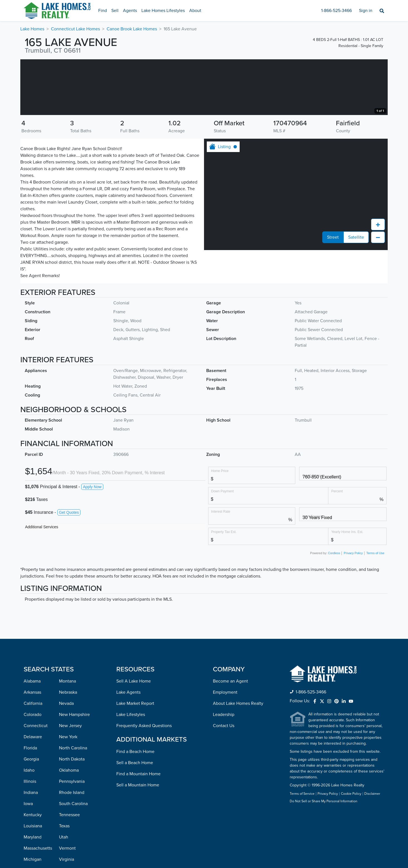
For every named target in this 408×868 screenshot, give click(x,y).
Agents (130, 11)
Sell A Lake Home (134, 737)
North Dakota (72, 815)
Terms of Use (375, 609)
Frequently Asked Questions (144, 781)
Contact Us (224, 781)
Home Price (220, 526)
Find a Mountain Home (138, 830)
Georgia (31, 815)
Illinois (30, 837)
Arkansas (32, 748)
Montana (67, 737)
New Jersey (70, 781)
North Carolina (73, 804)
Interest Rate (221, 567)
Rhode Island (72, 848)
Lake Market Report (135, 759)
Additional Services (42, 583)
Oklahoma (69, 826)
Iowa (28, 859)
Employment (225, 748)
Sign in (366, 11)
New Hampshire (74, 770)
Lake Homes (32, 29)
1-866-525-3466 (336, 11)
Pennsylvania (72, 837)
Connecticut (36, 781)
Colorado (33, 770)
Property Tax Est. (224, 587)
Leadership (224, 770)
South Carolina (73, 859)
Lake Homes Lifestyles (163, 11)
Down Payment (223, 547)
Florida (30, 804)
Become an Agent (230, 737)
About (195, 11)
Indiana (31, 848)
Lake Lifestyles (131, 770)
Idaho (29, 826)
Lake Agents (128, 748)
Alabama (32, 737)
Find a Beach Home (135, 807)
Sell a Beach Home (135, 818)
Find (103, 11)
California (33, 759)
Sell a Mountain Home (138, 841)
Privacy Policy (353, 609)
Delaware (33, 793)
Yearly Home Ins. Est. (347, 587)
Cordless (334, 609)
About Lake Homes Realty (238, 759)
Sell (115, 11)
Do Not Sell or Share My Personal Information (324, 857)
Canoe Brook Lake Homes (132, 29)
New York (68, 793)
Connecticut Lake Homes (75, 29)
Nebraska (68, 748)
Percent (337, 547)
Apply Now (92, 542)
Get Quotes (69, 568)
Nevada (66, 759)
